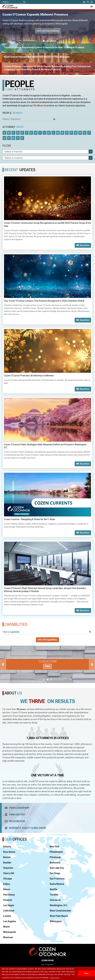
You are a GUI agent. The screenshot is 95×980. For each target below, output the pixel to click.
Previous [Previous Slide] (3, 664)
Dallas (7, 884)
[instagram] (92, 2)
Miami (6, 927)
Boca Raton (9, 852)
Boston (7, 857)
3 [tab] (51, 41)
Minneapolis (10, 932)
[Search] (24, 2)
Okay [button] (86, 973)
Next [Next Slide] (92, 664)
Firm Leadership (16, 808)
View (47, 666)
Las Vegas (9, 905)
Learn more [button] (55, 978)
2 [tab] (47, 41)
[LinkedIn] (84, 2)
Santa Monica (57, 884)
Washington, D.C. (59, 905)
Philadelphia (56, 852)
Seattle (53, 889)
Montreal (8, 937)
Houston (8, 900)
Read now (83, 245)
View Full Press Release (48, 31)
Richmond (55, 863)
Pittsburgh (55, 857)
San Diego (55, 873)
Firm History (14, 815)
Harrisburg (9, 895)
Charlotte (8, 868)
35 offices (38, 106)
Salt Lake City (57, 868)
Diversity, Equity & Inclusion (24, 828)
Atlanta (7, 847)
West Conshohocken (60, 911)
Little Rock (9, 911)
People (12, 113)
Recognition (14, 821)
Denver (7, 889)
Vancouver (55, 900)
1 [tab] (44, 41)
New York (54, 847)
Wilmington (56, 921)
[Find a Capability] (47, 632)
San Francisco (57, 879)
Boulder (7, 863)
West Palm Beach (59, 916)
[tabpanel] (47, 664)
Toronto (54, 895)
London (7, 916)
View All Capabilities (47, 640)
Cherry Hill (9, 873)
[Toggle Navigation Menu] (91, 7)
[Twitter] (88, 2)
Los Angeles (10, 921)
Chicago (8, 879)
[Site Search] (14, 2)
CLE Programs (47, 965)
